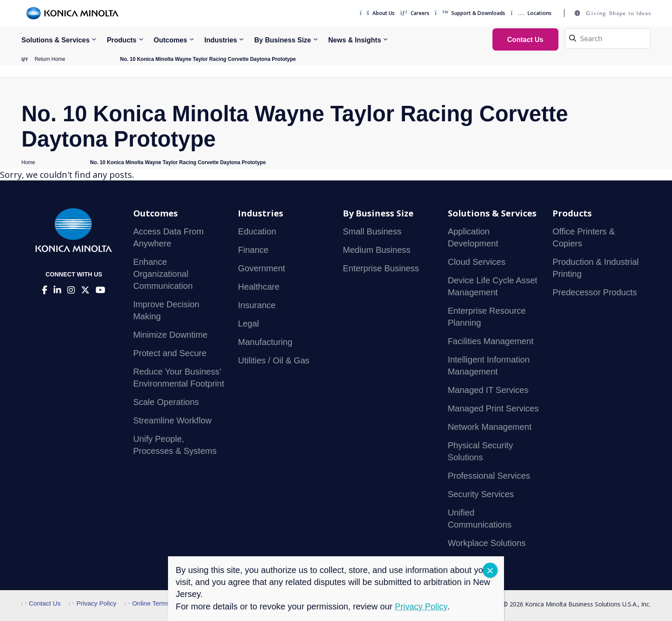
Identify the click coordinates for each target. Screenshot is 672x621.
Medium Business (377, 250)
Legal (248, 324)
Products (121, 40)
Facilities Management (491, 342)
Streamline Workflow (172, 421)
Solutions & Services (55, 40)
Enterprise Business (381, 269)
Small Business (372, 232)
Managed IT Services (488, 390)
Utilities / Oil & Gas (274, 361)
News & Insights (355, 40)
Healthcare (259, 287)
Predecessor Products (595, 293)
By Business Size (283, 40)
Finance (253, 250)
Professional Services (489, 476)
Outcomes (171, 40)
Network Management (490, 427)
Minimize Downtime (170, 335)
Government (261, 269)
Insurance (257, 306)
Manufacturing (265, 342)
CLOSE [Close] (490, 570)
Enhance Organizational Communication (163, 274)
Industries (221, 40)
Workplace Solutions (487, 543)
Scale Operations (166, 402)
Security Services (481, 495)
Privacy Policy (93, 604)
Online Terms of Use (157, 604)
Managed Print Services (493, 409)
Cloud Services (477, 262)
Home (28, 162)
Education (257, 232)
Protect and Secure (170, 354)
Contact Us (41, 604)
